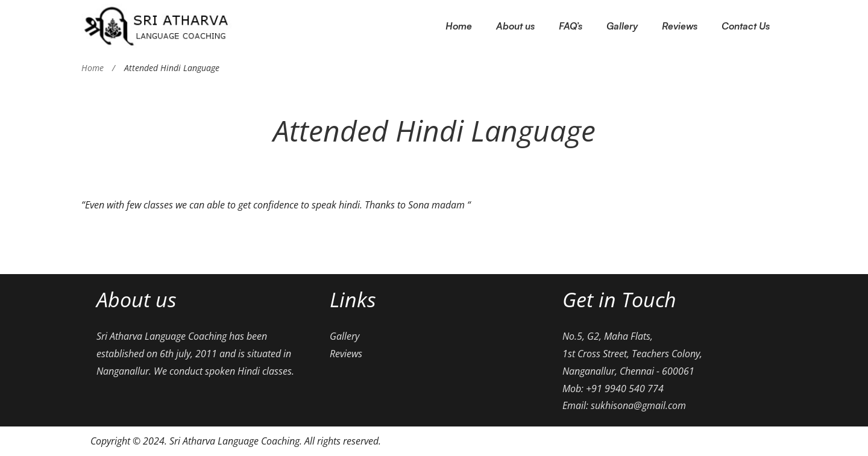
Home (93, 68)
